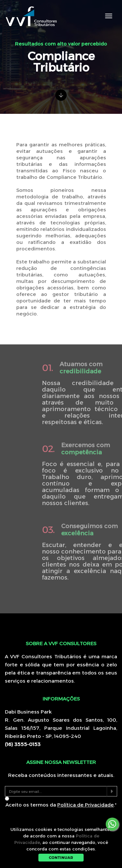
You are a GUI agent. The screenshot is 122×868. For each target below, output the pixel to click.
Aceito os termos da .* (61, 805)
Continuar (61, 858)
